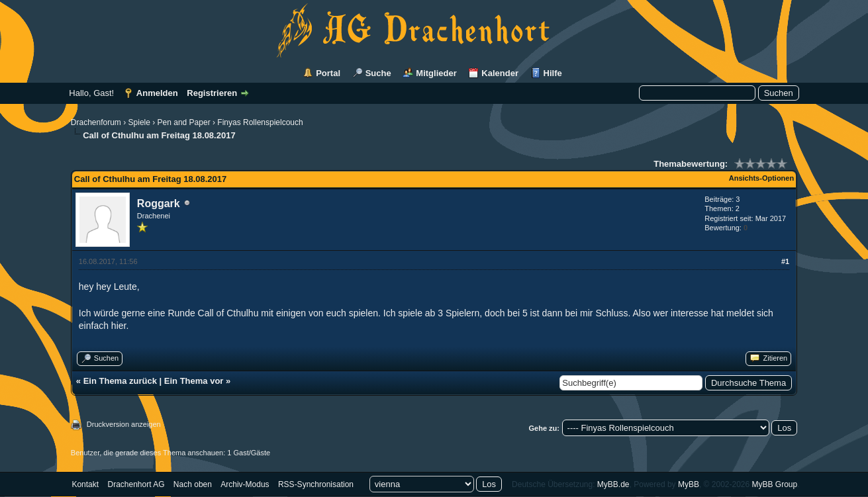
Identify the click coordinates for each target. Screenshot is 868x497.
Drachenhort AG (136, 484)
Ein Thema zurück (120, 381)
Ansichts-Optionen (761, 178)
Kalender (500, 73)
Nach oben (193, 484)
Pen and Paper (184, 122)
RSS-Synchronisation (316, 484)
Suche (378, 73)
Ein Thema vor (194, 381)
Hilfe (553, 73)
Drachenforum (96, 122)
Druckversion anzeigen (124, 424)
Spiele (139, 122)
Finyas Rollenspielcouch (260, 122)
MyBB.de (613, 484)
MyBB (689, 484)
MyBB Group (775, 484)
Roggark (159, 203)
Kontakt (85, 484)
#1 (785, 261)
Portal (328, 73)
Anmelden (157, 93)
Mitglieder (436, 73)
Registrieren (212, 93)
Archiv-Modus (245, 484)
